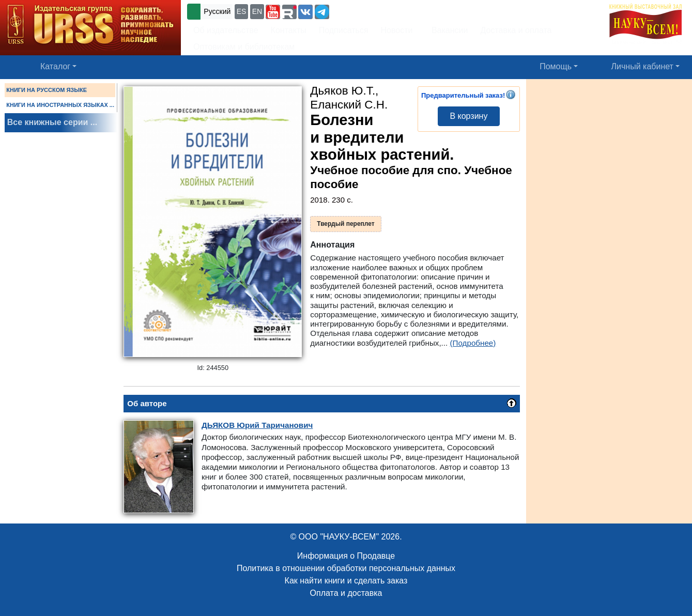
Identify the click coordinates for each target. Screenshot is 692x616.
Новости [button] (397, 30)
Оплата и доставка (346, 593)
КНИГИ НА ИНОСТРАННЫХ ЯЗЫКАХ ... (60, 105)
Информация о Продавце (346, 556)
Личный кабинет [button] (642, 66)
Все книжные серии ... (52, 122)
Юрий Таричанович (257, 425)
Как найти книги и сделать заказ (346, 581)
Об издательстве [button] (226, 30)
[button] (273, 12)
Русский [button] (217, 11)
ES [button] (242, 11)
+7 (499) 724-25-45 (369, 11)
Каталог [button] (55, 66)
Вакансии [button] (447, 30)
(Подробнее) (473, 343)
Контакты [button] (289, 30)
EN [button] (257, 11)
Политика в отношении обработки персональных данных (346, 568)
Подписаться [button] (344, 30)
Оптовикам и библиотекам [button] (244, 47)
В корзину (468, 116)
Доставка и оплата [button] (516, 30)
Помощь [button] (556, 66)
